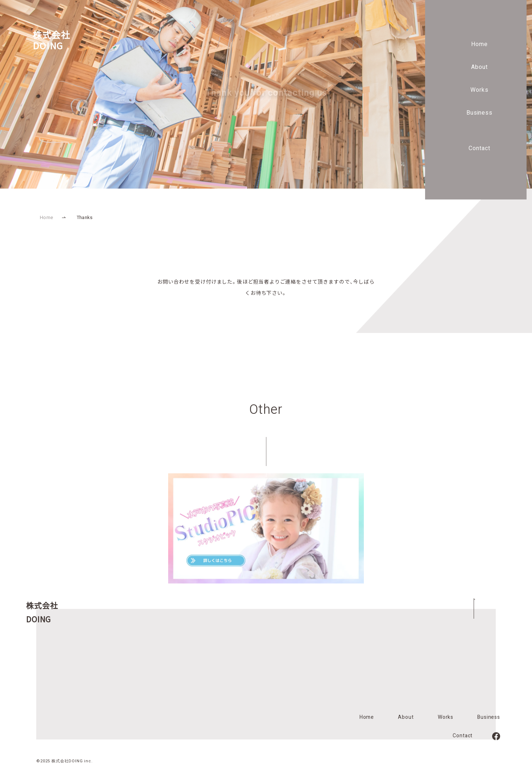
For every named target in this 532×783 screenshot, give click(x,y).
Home (479, 44)
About (479, 67)
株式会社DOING (51, 40)
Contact (479, 148)
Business (480, 113)
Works (479, 90)
